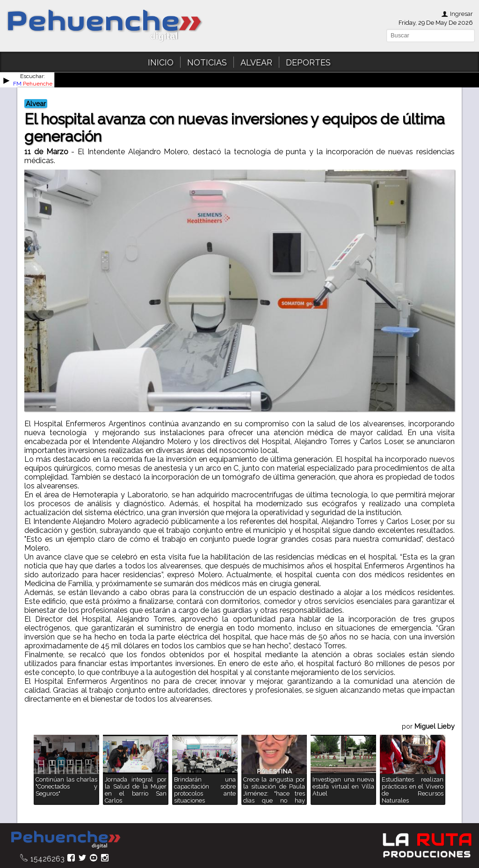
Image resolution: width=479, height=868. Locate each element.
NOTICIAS (207, 62)
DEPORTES (308, 62)
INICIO (161, 62)
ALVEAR (256, 62)
